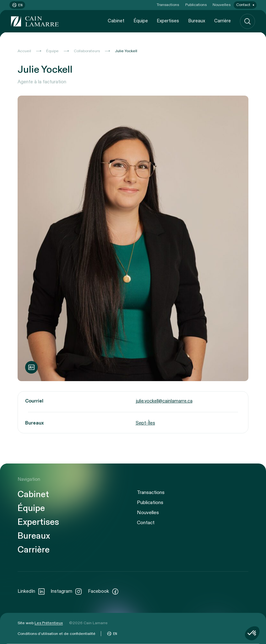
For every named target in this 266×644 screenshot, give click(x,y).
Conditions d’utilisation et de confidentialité (57, 634)
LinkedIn (31, 591)
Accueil (24, 51)
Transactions (168, 5)
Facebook (103, 591)
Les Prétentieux (49, 623)
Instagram (66, 591)
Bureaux (197, 21)
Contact (243, 5)
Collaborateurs (87, 51)
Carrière (223, 21)
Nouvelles (222, 5)
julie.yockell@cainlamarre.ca (164, 401)
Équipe (141, 21)
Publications (196, 5)
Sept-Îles (145, 423)
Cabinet (116, 21)
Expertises (168, 21)
